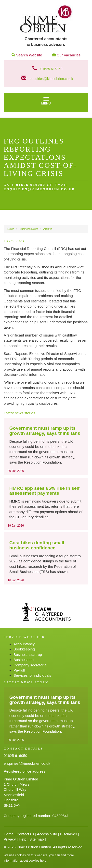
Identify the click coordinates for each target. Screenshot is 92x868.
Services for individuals (32, 675)
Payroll (19, 670)
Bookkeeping (24, 649)
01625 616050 (52, 69)
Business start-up (28, 654)
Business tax (24, 660)
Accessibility (47, 834)
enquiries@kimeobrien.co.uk (51, 79)
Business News (29, 229)
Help (22, 839)
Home (9, 834)
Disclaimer (68, 834)
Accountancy (24, 644)
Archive (48, 229)
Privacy (10, 839)
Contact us (25, 834)
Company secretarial (30, 665)
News (11, 229)
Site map (37, 839)
